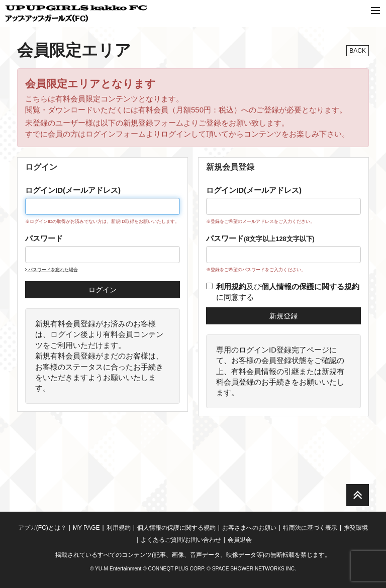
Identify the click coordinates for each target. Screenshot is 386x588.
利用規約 (119, 528)
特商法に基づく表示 (310, 528)
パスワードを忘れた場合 (52, 270)
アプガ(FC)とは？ (42, 528)
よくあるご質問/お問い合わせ (181, 540)
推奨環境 (356, 528)
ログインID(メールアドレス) (73, 190)
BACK (358, 51)
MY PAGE (86, 528)
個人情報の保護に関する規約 (176, 528)
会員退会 (240, 540)
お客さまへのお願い (249, 528)
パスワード (44, 238)
